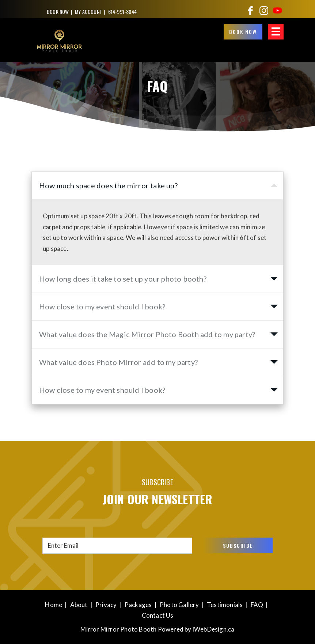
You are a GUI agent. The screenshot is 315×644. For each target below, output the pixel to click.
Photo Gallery (179, 605)
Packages (138, 605)
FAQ (257, 605)
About (79, 605)
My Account (88, 12)
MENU (276, 32)
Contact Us (158, 615)
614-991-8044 (122, 12)
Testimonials (225, 605)
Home (54, 605)
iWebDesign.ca (214, 629)
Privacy (106, 605)
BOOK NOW (58, 12)
